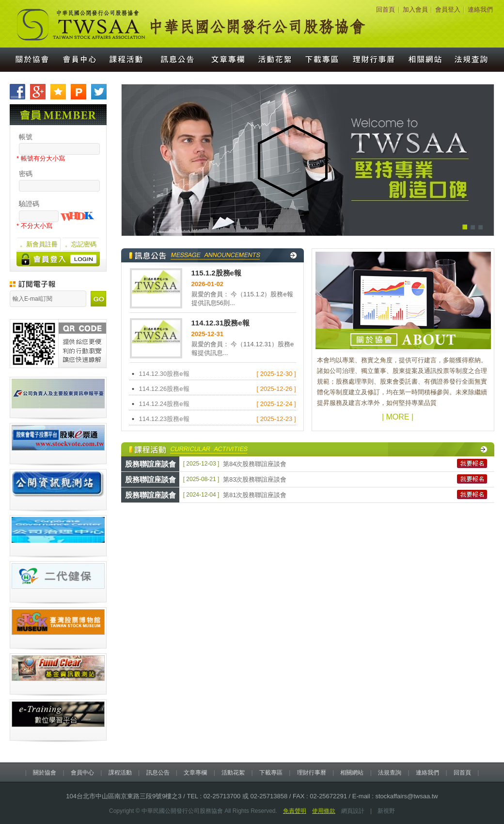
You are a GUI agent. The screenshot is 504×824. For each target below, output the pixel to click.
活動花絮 (276, 60)
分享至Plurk (79, 92)
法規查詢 (476, 60)
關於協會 (28, 60)
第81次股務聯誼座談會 (255, 495)
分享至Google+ (38, 92)
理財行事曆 (374, 60)
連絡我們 (480, 9)
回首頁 (386, 9)
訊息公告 (176, 60)
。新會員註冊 (39, 244)
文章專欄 (227, 60)
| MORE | (398, 417)
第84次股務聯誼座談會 (255, 464)
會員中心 (79, 60)
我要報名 (472, 463)
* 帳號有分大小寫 (41, 158)
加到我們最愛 (58, 92)
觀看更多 (293, 255)
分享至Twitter (99, 92)
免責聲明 (295, 811)
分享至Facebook (17, 92)
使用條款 (324, 811)
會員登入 (448, 9)
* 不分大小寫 (34, 226)
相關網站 (426, 60)
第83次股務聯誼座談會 (255, 479)
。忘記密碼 (81, 244)
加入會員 (415, 9)
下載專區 (323, 60)
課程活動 (127, 60)
